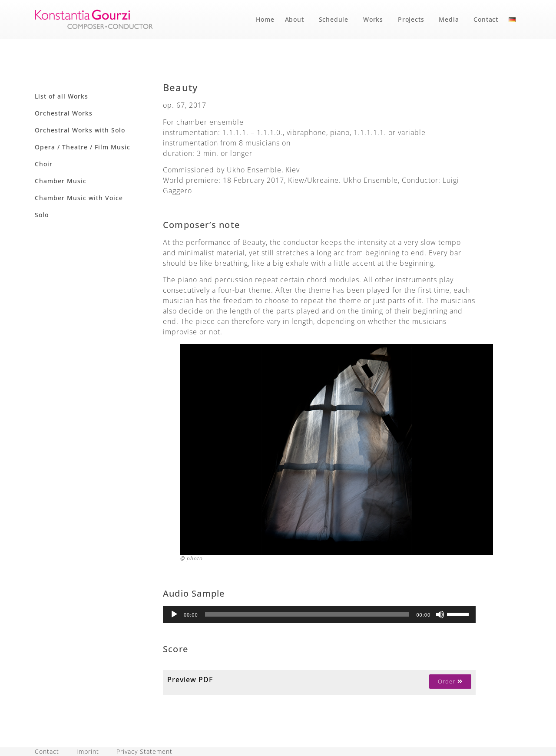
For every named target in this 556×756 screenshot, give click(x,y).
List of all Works (61, 96)
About (297, 20)
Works (375, 20)
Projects (413, 20)
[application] (319, 614)
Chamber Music (61, 181)
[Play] (174, 614)
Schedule (336, 20)
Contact (486, 19)
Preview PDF (190, 680)
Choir (44, 164)
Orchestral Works (64, 113)
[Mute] (440, 614)
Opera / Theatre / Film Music (83, 147)
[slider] (307, 614)
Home (265, 19)
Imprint (88, 751)
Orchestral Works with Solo (80, 130)
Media (451, 20)
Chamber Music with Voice (79, 198)
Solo (42, 215)
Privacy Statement (144, 751)
